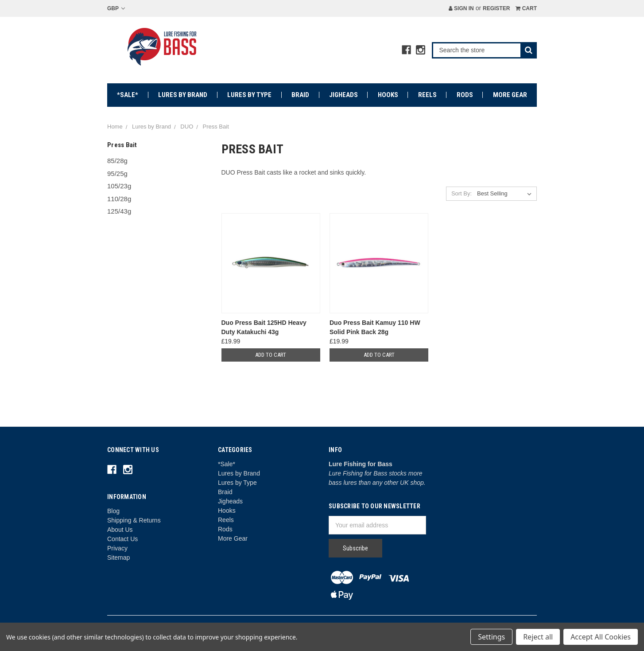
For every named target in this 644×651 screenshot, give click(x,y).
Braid (300, 95)
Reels (427, 95)
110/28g (119, 199)
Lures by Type (249, 95)
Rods (465, 95)
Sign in (461, 8)
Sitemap (118, 557)
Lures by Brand (183, 95)
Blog (113, 511)
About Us (120, 530)
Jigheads (343, 95)
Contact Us (122, 539)
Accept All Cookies (601, 637)
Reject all (538, 637)
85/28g (117, 161)
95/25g (117, 173)
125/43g (119, 211)
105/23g (119, 186)
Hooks (388, 95)
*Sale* (128, 95)
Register (496, 8)
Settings (491, 637)
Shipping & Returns (134, 520)
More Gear (510, 95)
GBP (116, 8)
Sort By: (462, 193)
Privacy (117, 548)
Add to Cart (271, 355)
